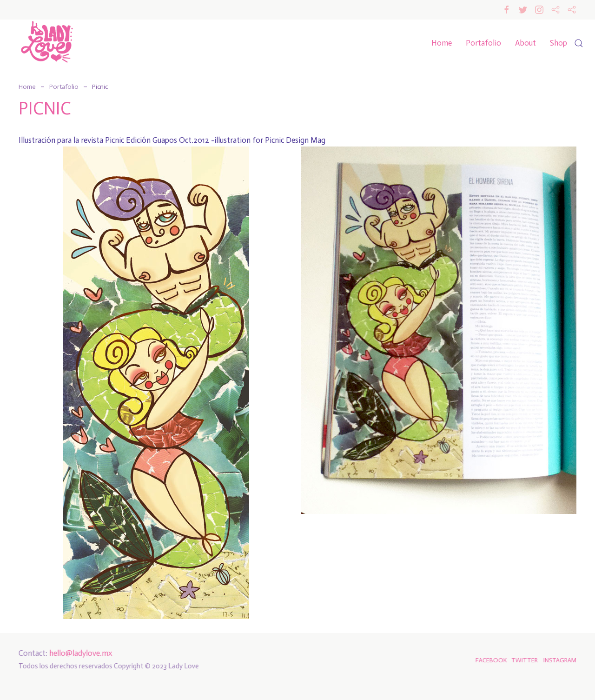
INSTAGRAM (559, 660)
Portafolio (483, 43)
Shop (559, 43)
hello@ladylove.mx (80, 653)
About (526, 43)
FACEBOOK (490, 660)
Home (442, 43)
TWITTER (524, 660)
